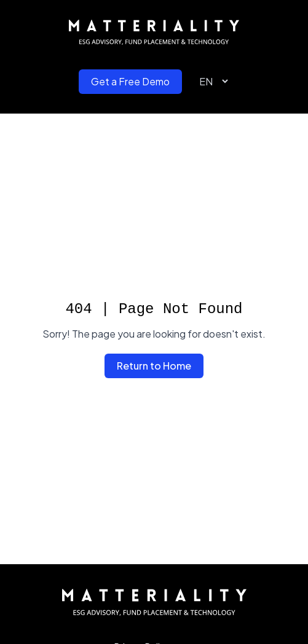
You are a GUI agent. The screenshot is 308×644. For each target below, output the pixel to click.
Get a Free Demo (130, 81)
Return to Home (154, 366)
